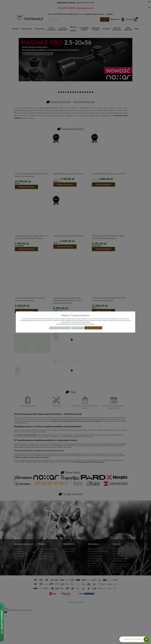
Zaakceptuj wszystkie (93, 328)
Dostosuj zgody (78, 328)
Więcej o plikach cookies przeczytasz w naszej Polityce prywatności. (76, 324)
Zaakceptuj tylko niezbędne (60, 328)
